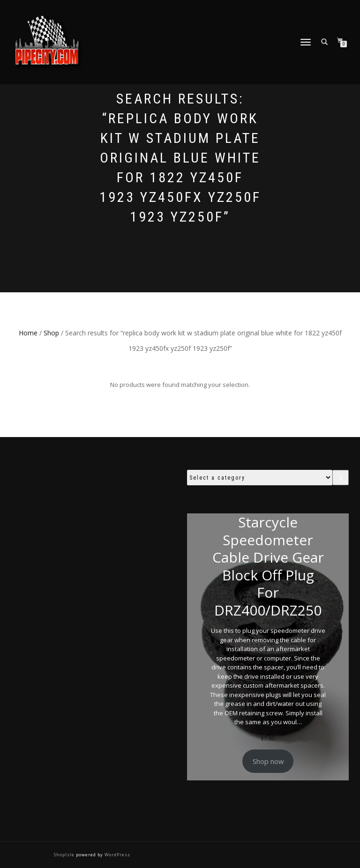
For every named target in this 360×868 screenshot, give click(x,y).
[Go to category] (341, 478)
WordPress (117, 855)
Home (28, 333)
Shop (51, 333)
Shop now (268, 761)
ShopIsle (65, 855)
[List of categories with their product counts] (260, 478)
